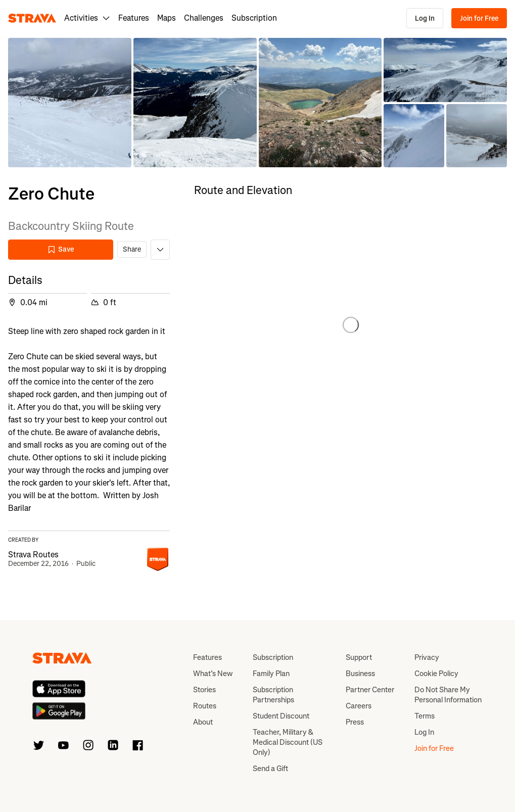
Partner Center (370, 690)
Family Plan (271, 674)
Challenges (204, 18)
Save (61, 249)
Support (359, 657)
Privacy (427, 657)
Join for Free (479, 18)
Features (134, 18)
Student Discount (281, 716)
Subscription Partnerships (273, 695)
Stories (204, 690)
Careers (359, 706)
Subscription (254, 18)
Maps (167, 18)
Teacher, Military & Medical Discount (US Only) (288, 742)
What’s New (213, 674)
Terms (425, 716)
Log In (425, 18)
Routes (205, 706)
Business (360, 674)
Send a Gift (270, 769)
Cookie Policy (436, 674)
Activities (87, 18)
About (203, 722)
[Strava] (32, 18)
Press (355, 722)
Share (132, 249)
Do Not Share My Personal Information (448, 695)
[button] (70, 103)
